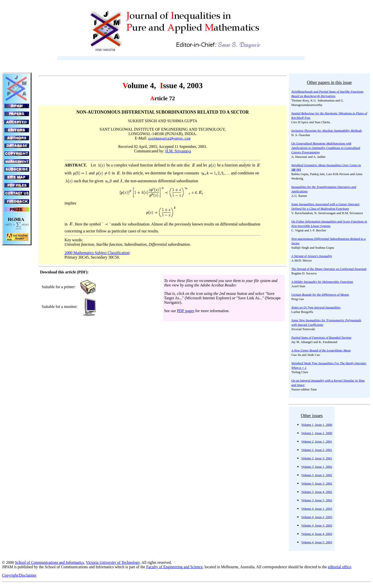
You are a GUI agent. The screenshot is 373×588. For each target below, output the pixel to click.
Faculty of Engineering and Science (174, 567)
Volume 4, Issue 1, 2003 (317, 509)
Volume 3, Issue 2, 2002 (317, 475)
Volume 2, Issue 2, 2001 (317, 450)
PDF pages (186, 311)
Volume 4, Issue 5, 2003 (317, 542)
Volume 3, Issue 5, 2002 (317, 500)
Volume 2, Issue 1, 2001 (317, 441)
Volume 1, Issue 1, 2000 (317, 425)
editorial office (339, 567)
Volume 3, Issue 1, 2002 (317, 467)
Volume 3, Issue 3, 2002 (317, 483)
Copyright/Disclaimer (19, 575)
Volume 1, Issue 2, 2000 (317, 433)
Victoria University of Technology (113, 562)
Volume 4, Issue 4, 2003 (317, 534)
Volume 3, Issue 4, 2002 (317, 492)
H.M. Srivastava (178, 151)
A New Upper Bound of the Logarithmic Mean (321, 350)
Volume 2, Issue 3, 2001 (317, 458)
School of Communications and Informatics (49, 562)
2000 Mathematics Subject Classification (97, 253)
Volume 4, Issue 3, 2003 (317, 525)
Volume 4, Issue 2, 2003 (317, 517)
